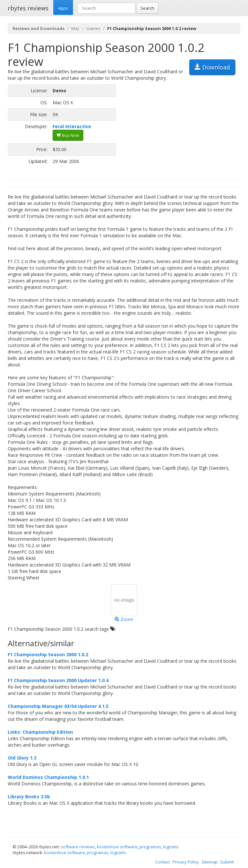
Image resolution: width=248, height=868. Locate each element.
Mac (75, 28)
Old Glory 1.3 (22, 758)
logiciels (171, 847)
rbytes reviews (28, 8)
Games (93, 28)
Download (212, 67)
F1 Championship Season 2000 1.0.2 (48, 654)
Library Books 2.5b (29, 797)
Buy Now (68, 135)
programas (150, 847)
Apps (63, 8)
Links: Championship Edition (40, 732)
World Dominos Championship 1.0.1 (48, 777)
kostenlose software (117, 847)
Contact (162, 862)
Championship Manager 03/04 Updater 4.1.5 (58, 706)
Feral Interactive (72, 126)
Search (147, 8)
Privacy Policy (186, 862)
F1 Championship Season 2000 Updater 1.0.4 (58, 680)
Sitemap (210, 862)
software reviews (78, 847)
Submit (227, 862)
